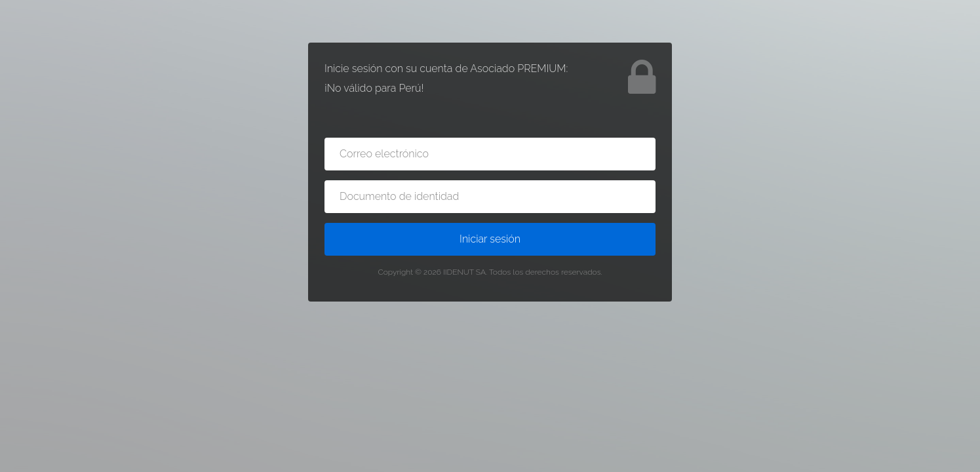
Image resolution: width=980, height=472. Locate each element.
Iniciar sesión (490, 239)
